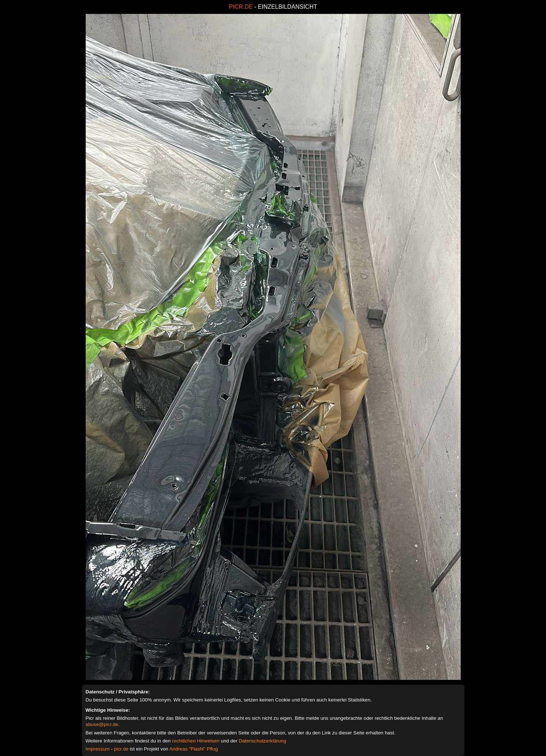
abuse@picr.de (102, 724)
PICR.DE (241, 7)
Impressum (98, 749)
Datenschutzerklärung (263, 741)
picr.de (121, 749)
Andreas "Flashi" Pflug (193, 749)
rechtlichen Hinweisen (196, 741)
